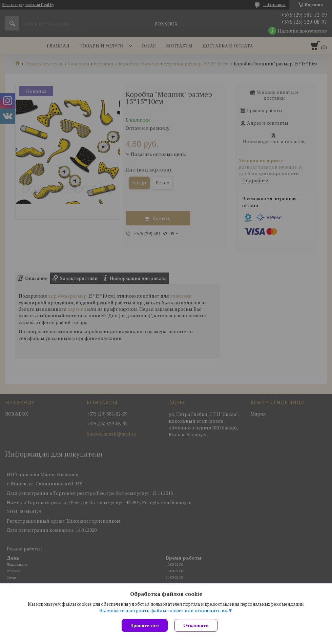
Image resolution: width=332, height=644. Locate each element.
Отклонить (196, 625)
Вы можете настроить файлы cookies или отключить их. (164, 610)
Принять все (145, 625)
